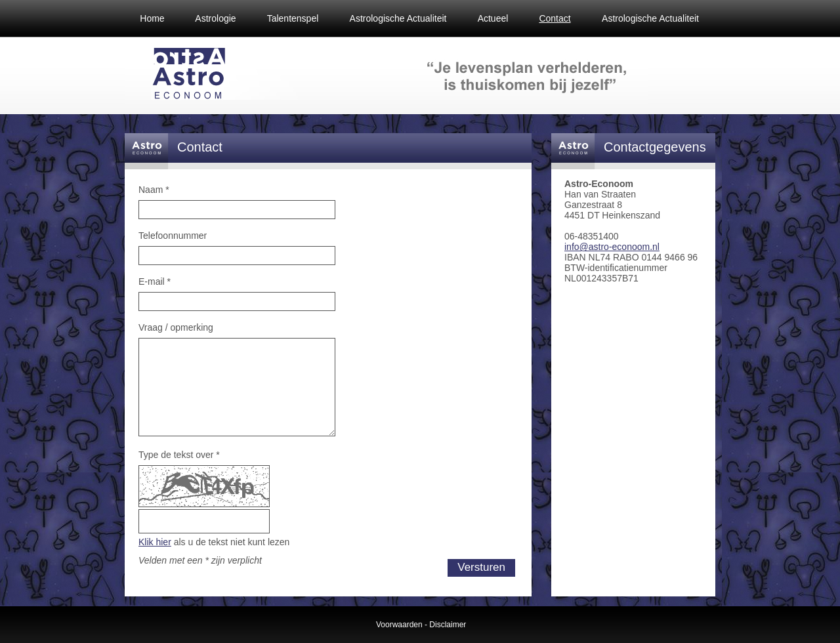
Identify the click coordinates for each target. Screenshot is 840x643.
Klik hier (155, 542)
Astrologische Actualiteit (398, 18)
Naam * (154, 190)
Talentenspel (293, 18)
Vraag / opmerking (176, 327)
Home (152, 18)
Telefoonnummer (173, 236)
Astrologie (215, 18)
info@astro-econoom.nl (612, 247)
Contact (555, 18)
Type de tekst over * (179, 455)
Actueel (493, 18)
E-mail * (155, 281)
